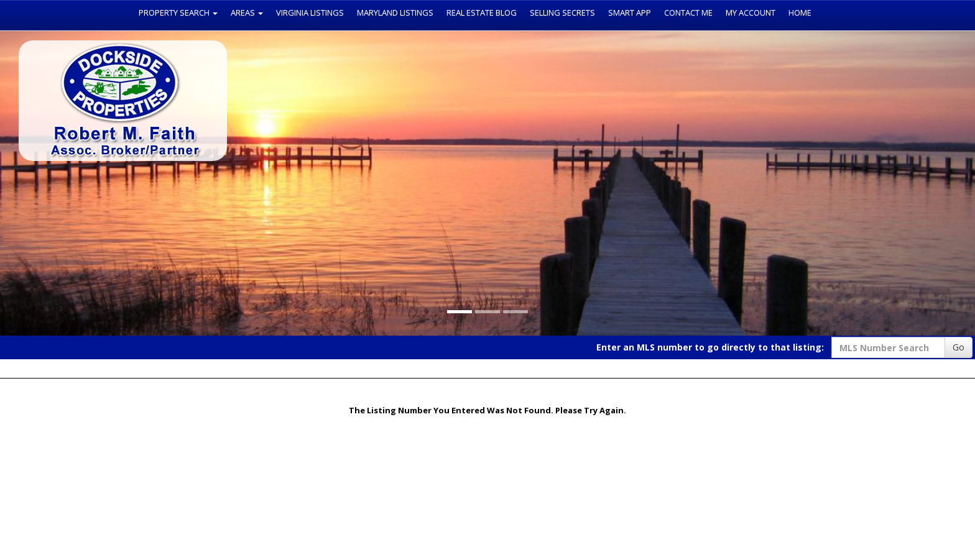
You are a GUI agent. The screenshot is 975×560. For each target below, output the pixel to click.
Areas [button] (247, 12)
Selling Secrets (562, 12)
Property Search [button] (178, 12)
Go (959, 347)
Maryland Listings (395, 12)
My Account (751, 12)
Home (800, 12)
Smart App (630, 12)
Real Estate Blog (482, 12)
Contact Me (688, 12)
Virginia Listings (310, 12)
